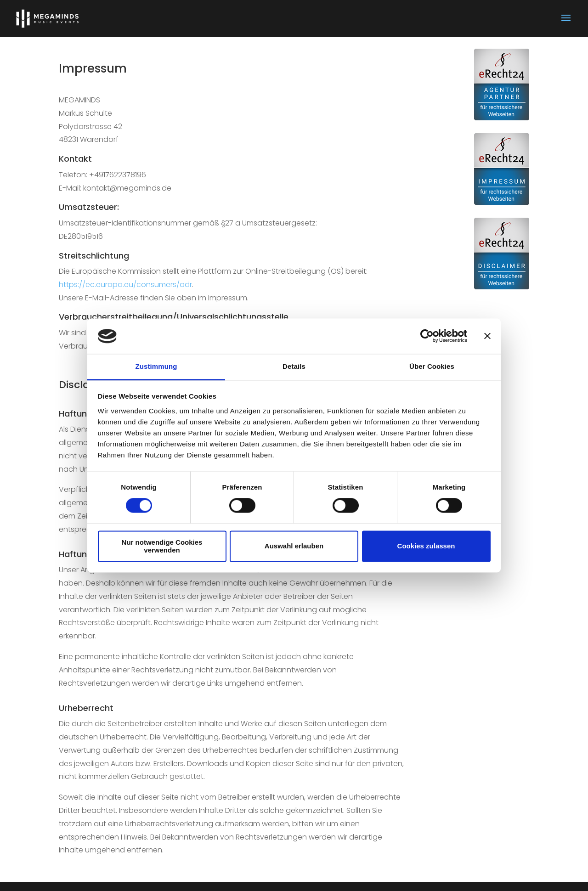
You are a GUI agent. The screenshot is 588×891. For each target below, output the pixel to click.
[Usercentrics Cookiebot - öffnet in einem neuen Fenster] (427, 336)
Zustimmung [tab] (156, 366)
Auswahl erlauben (294, 546)
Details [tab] (294, 366)
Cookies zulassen (426, 546)
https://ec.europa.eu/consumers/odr (125, 285)
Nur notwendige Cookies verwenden (162, 546)
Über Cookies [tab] (432, 366)
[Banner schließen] (487, 336)
